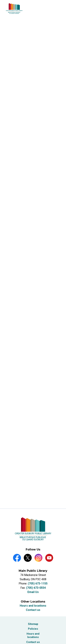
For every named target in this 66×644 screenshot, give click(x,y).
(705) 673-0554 (36, 588)
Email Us (33, 592)
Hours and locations (33, 606)
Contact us (33, 610)
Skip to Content (0, 0)
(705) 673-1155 (38, 583)
